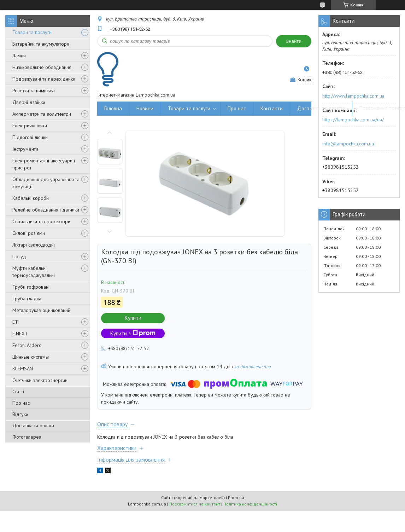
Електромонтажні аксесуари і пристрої (44, 164)
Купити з (133, 333)
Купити (133, 318)
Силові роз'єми (29, 233)
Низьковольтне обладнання (42, 67)
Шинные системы (31, 357)
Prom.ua (236, 498)
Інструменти (25, 149)
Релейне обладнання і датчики (46, 210)
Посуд (19, 256)
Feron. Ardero (27, 345)
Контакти (272, 108)
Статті (18, 392)
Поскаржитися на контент (195, 504)
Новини (145, 108)
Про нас (21, 403)
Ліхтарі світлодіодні (34, 245)
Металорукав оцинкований (41, 310)
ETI (16, 322)
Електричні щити (30, 126)
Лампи (19, 56)
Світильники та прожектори (41, 221)
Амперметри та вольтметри (42, 114)
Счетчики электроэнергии (40, 380)
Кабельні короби (31, 198)
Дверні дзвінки (29, 102)
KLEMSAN (23, 369)
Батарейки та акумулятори (41, 44)
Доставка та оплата (33, 426)
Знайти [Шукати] (294, 41)
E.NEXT (20, 334)
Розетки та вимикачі (34, 91)
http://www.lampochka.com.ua (353, 96)
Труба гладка (27, 299)
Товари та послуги (32, 32)
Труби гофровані (31, 287)
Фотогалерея (27, 437)
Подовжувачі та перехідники (44, 79)
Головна (113, 108)
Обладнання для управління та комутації (46, 183)
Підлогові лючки (30, 137)
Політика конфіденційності (250, 504)
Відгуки (20, 414)
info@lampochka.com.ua (348, 144)
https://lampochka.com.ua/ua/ (353, 120)
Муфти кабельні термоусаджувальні (34, 272)
